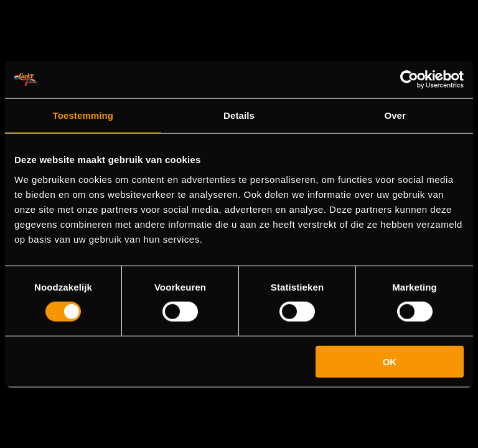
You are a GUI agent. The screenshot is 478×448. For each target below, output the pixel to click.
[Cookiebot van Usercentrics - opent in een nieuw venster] (409, 80)
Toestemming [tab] (83, 115)
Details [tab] (239, 115)
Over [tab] (395, 115)
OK (390, 361)
